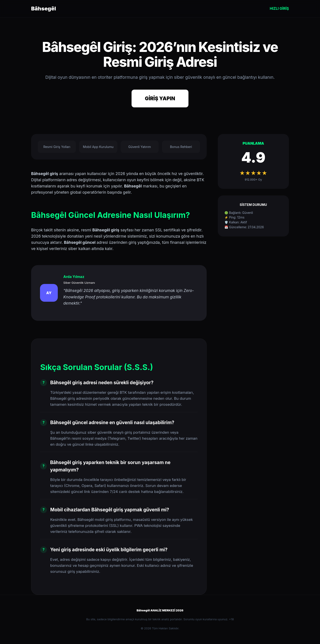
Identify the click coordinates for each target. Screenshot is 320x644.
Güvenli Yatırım (140, 147)
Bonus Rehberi (181, 147)
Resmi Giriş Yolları (57, 147)
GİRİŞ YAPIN (160, 98)
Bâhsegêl (44, 9)
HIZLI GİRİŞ (279, 8)
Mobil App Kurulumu (98, 147)
